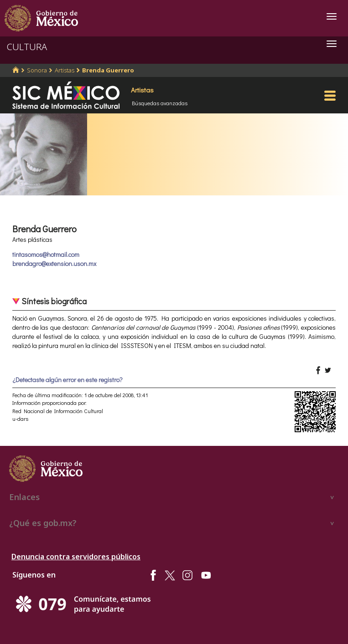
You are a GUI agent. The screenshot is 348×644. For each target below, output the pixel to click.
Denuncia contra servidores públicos (76, 557)
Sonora (37, 70)
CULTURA (27, 47)
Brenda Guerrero (108, 70)
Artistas (65, 70)
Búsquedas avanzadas (160, 103)
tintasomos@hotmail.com (46, 254)
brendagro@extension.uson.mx (54, 263)
